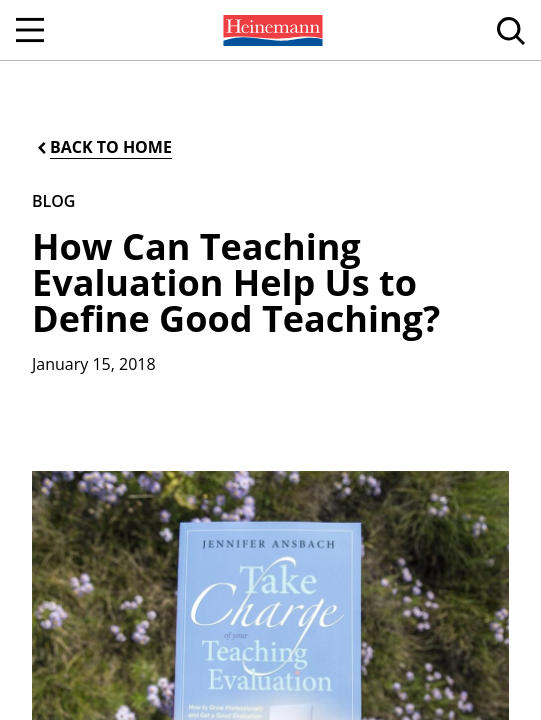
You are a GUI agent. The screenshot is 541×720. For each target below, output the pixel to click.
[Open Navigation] (30, 30)
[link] (271, 30)
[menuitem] (271, 30)
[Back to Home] (103, 147)
